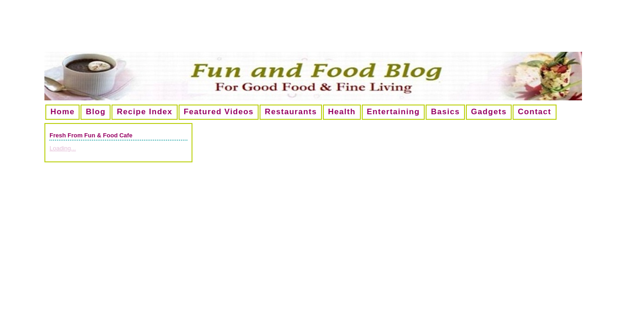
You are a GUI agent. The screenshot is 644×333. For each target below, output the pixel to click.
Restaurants (291, 112)
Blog (96, 112)
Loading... (63, 148)
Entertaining (393, 112)
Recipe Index (144, 112)
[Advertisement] (322, 30)
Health (342, 112)
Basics (445, 112)
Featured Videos (219, 112)
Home (62, 112)
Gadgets (489, 112)
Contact (534, 112)
